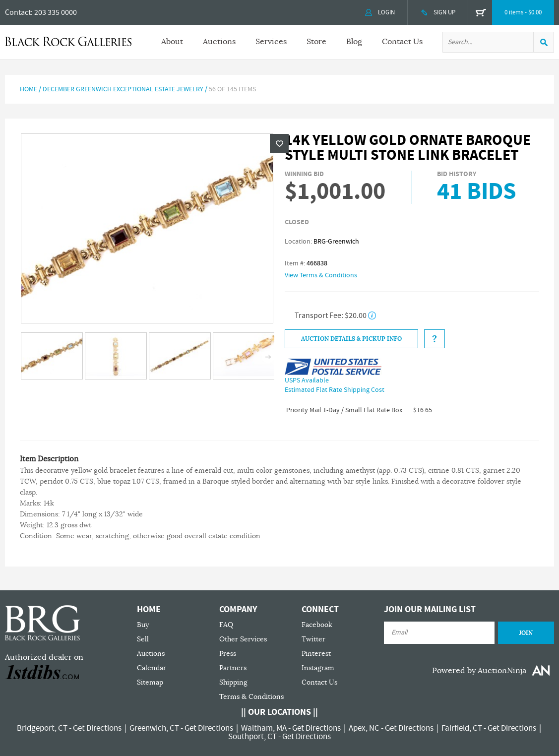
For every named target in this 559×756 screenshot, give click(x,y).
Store (316, 42)
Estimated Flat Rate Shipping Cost (335, 390)
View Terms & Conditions (321, 275)
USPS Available (307, 380)
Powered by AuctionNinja (479, 671)
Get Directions (97, 728)
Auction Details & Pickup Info (351, 339)
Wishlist (279, 143)
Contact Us (402, 42)
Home (29, 89)
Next (268, 357)
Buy (143, 625)
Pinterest (316, 654)
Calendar (152, 668)
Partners (233, 668)
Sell (143, 639)
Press (228, 654)
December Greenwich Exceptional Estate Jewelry (123, 89)
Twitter (313, 639)
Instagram (318, 668)
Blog (354, 42)
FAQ (226, 625)
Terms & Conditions (251, 697)
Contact (18, 12)
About (172, 42)
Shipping (233, 682)
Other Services (243, 639)
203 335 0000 (56, 12)
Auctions (219, 42)
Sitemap (150, 682)
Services (271, 42)
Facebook (317, 625)
